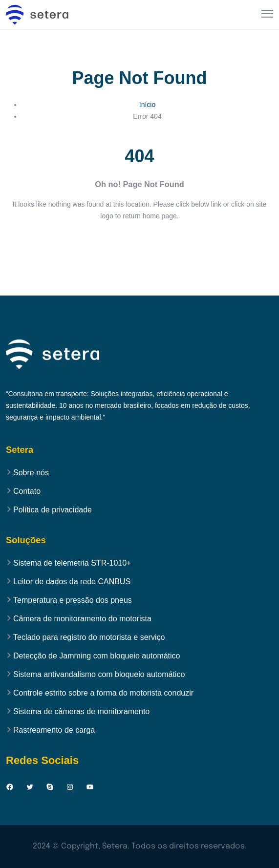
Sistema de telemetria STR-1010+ (72, 563)
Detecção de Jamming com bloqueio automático (97, 656)
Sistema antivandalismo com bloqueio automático (99, 675)
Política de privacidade (53, 510)
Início (147, 105)
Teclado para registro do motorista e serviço (89, 637)
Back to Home (139, 245)
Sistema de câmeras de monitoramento (81, 712)
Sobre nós (31, 473)
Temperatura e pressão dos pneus (73, 600)
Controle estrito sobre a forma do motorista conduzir (103, 693)
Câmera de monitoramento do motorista (82, 619)
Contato (27, 491)
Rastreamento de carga (54, 730)
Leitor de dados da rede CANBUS (72, 582)
